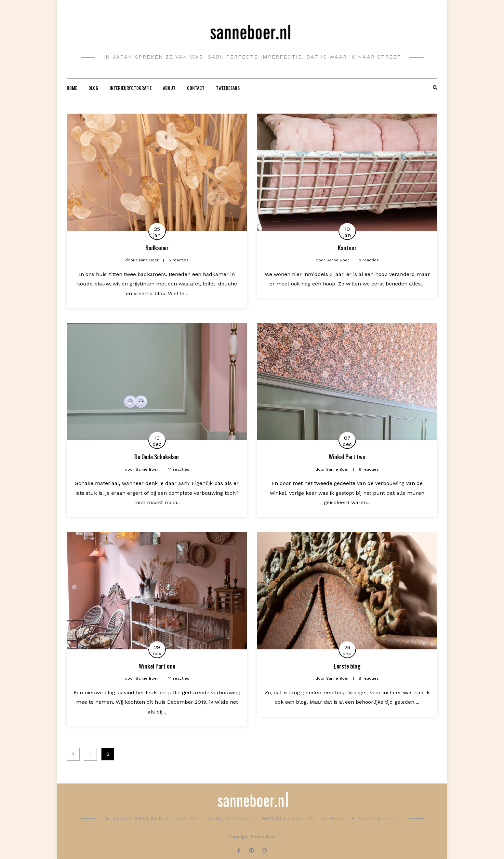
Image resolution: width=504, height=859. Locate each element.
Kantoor (347, 248)
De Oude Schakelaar (157, 457)
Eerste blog (347, 666)
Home (72, 88)
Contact (196, 88)
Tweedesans (228, 88)
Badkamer (157, 248)
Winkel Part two (347, 457)
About (169, 88)
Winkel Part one (157, 666)
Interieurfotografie (131, 88)
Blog (93, 88)
